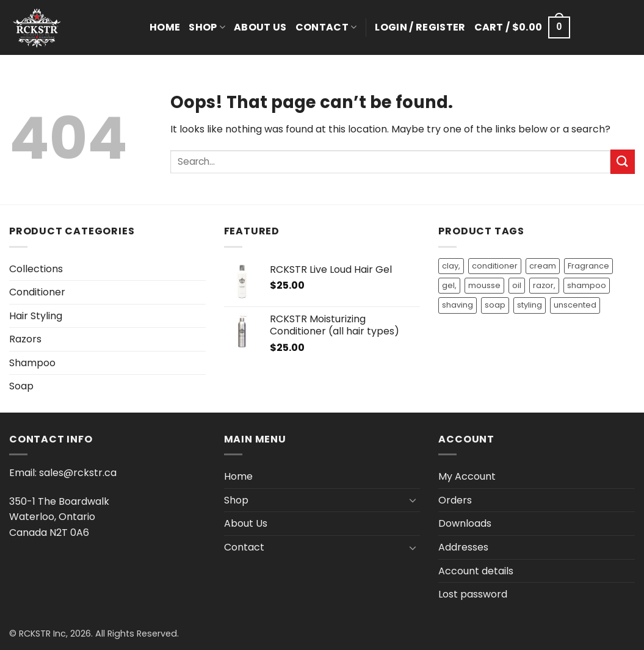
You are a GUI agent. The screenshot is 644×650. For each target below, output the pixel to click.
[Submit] (623, 161)
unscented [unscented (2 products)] (575, 305)
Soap (21, 386)
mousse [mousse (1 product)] (484, 285)
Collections (36, 269)
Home (165, 27)
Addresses (463, 547)
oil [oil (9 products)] (517, 285)
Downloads (465, 523)
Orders (455, 500)
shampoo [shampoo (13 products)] (587, 285)
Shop (207, 27)
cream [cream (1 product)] (543, 266)
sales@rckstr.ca (78, 473)
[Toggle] (413, 500)
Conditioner (37, 292)
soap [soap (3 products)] (495, 305)
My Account (467, 476)
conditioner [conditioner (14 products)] (495, 266)
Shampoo (32, 363)
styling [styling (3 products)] (530, 305)
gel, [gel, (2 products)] (449, 285)
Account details (476, 571)
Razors (25, 339)
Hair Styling (36, 316)
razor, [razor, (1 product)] (544, 285)
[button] (420, 27)
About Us (260, 27)
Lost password (473, 594)
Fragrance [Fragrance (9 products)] (588, 266)
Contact (326, 27)
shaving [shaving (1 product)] (458, 305)
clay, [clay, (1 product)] (451, 266)
